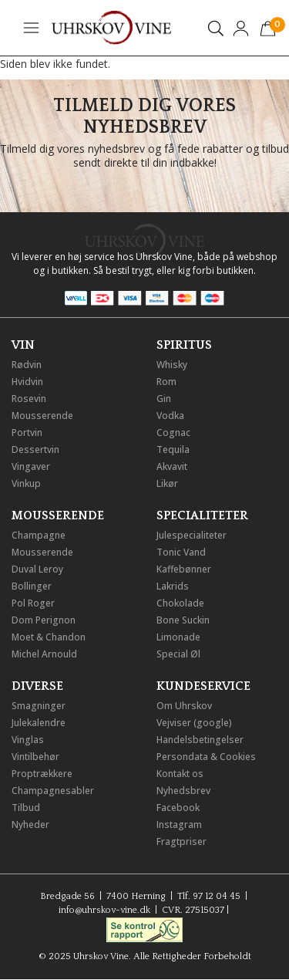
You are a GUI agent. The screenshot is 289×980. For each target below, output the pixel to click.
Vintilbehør (35, 757)
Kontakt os (180, 774)
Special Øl (178, 654)
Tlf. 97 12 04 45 (209, 896)
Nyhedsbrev (183, 791)
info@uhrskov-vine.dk (104, 910)
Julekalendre (39, 723)
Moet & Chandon (49, 637)
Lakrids (173, 586)
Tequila (173, 449)
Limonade (178, 637)
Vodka (170, 416)
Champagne (39, 535)
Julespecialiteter (192, 535)
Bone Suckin (183, 620)
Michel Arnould (44, 654)
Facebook (178, 808)
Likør (167, 483)
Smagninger (39, 706)
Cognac (173, 433)
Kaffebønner (184, 569)
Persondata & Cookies (206, 757)
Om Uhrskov (184, 706)
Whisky (172, 365)
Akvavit (172, 466)
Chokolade (180, 603)
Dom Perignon (44, 620)
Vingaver (31, 466)
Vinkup (26, 483)
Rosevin (29, 399)
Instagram (179, 825)
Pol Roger (33, 603)
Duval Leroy (37, 569)
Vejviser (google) (194, 723)
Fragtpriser (181, 841)
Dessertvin (35, 449)
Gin (164, 399)
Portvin (27, 433)
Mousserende (42, 416)
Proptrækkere (42, 774)
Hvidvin (27, 382)
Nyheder (30, 825)
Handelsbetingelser (200, 740)
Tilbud (26, 808)
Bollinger (32, 586)
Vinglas (28, 740)
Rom (166, 382)
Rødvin (27, 365)
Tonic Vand (181, 552)
